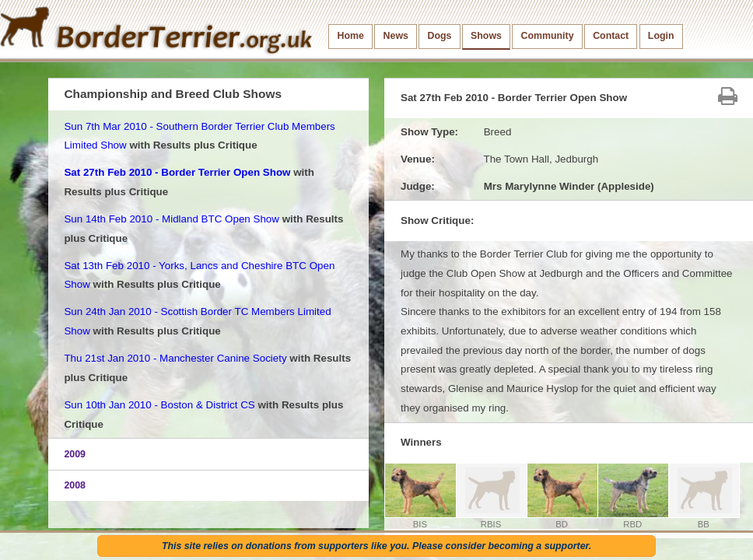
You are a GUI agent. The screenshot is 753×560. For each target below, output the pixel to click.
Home (351, 36)
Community (548, 36)
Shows (486, 36)
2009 (75, 454)
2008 (75, 485)
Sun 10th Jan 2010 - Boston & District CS (159, 405)
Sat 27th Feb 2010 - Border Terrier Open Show (177, 172)
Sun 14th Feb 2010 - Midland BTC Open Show (172, 219)
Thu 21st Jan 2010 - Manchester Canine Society (175, 358)
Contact (611, 36)
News (396, 36)
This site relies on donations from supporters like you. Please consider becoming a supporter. (376, 546)
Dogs (440, 36)
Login (661, 36)
